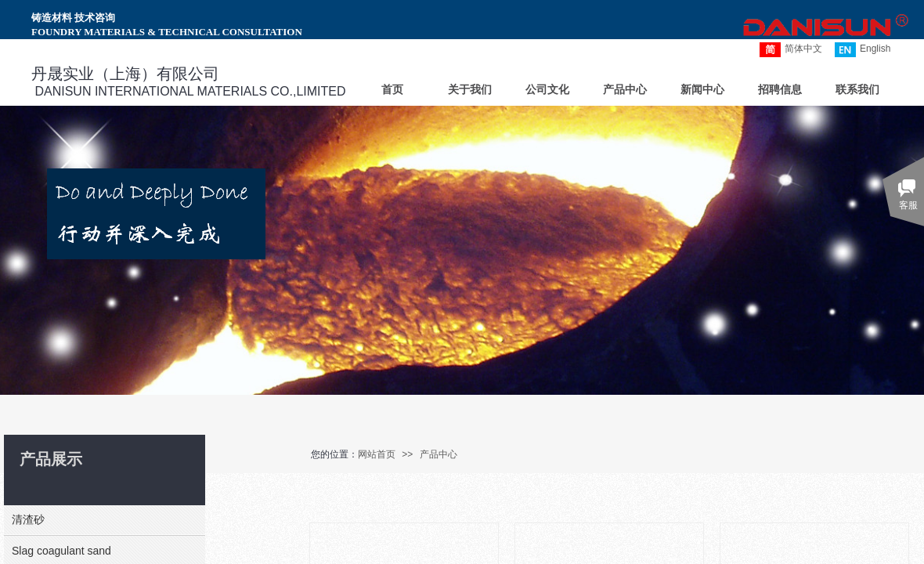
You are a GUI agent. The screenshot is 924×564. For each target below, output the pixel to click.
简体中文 (791, 50)
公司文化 (547, 90)
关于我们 (470, 90)
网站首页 (377, 454)
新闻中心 (702, 90)
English (863, 50)
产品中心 (439, 454)
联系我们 (857, 90)
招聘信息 (780, 90)
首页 (392, 90)
